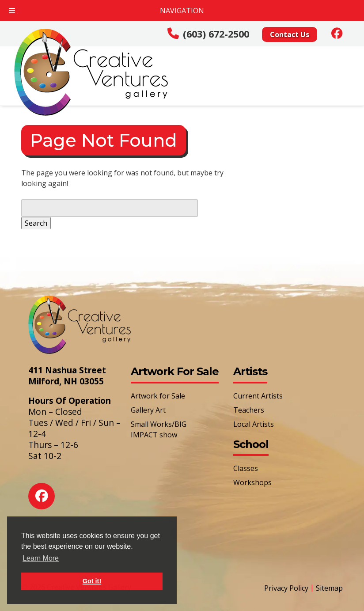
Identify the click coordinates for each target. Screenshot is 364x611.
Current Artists (258, 396)
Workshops (252, 482)
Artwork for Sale (158, 396)
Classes (246, 468)
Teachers (249, 410)
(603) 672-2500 (216, 34)
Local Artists (254, 424)
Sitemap (329, 588)
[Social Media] (337, 33)
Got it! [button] (92, 581)
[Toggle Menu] (12, 11)
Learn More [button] (41, 558)
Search (36, 223)
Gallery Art (148, 410)
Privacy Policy (286, 588)
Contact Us (290, 34)
